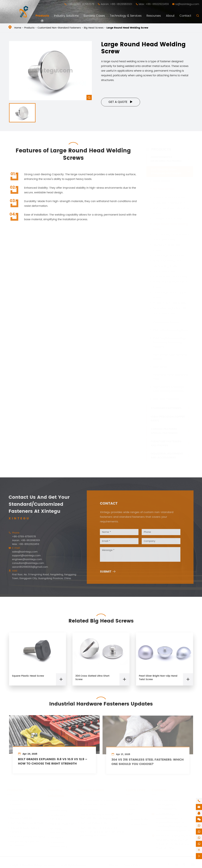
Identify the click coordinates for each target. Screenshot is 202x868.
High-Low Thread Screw (92, 823)
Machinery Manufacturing (57, 831)
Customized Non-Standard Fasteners (59, 28)
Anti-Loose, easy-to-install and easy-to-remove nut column (100, 802)
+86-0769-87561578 (81, 4)
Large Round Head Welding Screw (127, 28)
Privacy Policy (132, 865)
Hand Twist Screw (164, 271)
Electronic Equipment (61, 824)
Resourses (154, 16)
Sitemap (114, 865)
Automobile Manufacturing (57, 844)
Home (18, 28)
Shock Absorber (88, 809)
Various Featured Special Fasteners (164, 431)
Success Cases (94, 16)
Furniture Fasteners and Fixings (166, 443)
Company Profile (137, 819)
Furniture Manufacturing (57, 808)
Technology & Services (126, 16)
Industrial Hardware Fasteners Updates (101, 702)
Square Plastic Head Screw (170, 277)
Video (131, 809)
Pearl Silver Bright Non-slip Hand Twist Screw (158, 680)
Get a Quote (121, 102)
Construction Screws (166, 322)
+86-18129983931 (166, 805)
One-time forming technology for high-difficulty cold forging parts (98, 816)
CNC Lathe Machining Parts (170, 330)
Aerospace (55, 838)
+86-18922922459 (166, 809)
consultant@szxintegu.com (26, 563)
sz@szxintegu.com (187, 4)
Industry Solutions (66, 16)
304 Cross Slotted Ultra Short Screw (92, 680)
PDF (129, 814)
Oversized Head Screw (167, 219)
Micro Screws (161, 181)
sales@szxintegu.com (22, 552)
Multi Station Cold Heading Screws (170, 357)
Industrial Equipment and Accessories (167, 456)
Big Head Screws (94, 28)
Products (42, 16)
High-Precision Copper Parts (168, 419)
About (170, 16)
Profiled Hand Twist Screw (169, 303)
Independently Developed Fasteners (166, 159)
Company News (137, 824)
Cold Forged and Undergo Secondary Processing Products (170, 342)
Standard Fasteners (166, 408)
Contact (185, 16)
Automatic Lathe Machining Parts (170, 377)
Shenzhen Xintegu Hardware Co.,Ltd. (43, 865)
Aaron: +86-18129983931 (116, 4)
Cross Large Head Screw (169, 256)
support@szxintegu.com (24, 556)
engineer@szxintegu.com (25, 559)
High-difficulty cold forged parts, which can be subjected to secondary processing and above (101, 832)
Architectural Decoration (56, 817)
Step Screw (160, 367)
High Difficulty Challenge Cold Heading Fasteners (169, 389)
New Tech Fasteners (166, 399)
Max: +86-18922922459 (154, 4)
